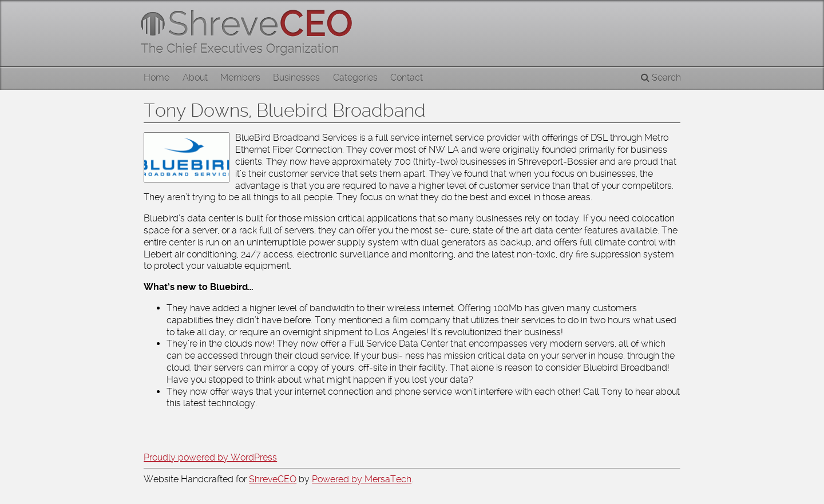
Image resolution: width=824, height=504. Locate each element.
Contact (407, 78)
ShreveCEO (273, 479)
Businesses (296, 78)
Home (157, 78)
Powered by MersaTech (362, 479)
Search (661, 78)
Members (240, 78)
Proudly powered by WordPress (210, 457)
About (195, 78)
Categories (355, 78)
